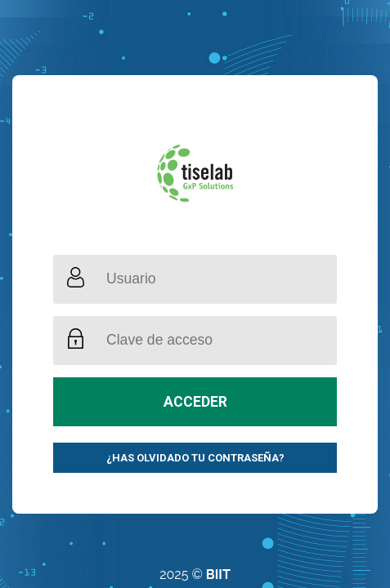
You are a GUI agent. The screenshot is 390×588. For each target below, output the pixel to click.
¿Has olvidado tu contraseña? (195, 458)
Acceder (195, 402)
